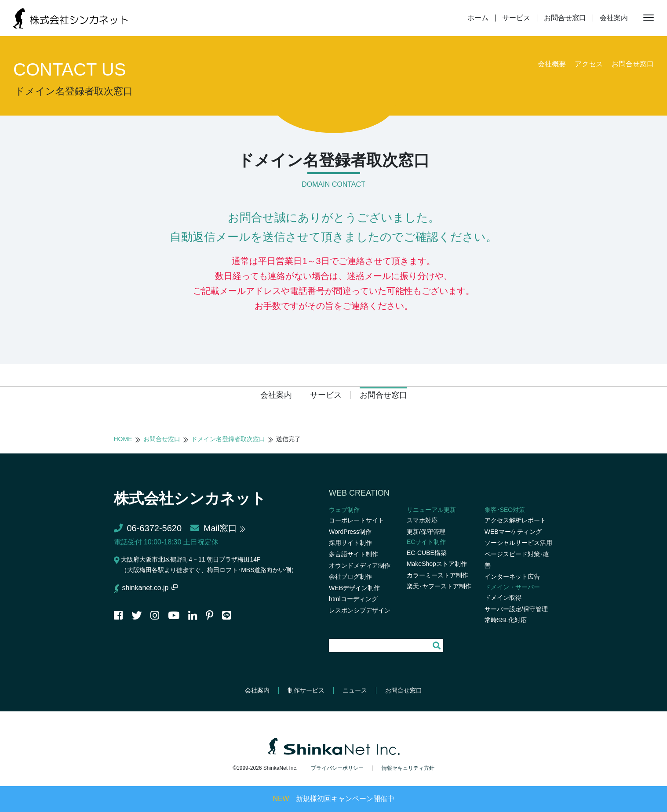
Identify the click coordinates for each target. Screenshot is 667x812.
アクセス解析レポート (515, 520)
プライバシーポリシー (337, 768)
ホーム (478, 18)
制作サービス (306, 690)
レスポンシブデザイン (360, 610)
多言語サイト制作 (354, 554)
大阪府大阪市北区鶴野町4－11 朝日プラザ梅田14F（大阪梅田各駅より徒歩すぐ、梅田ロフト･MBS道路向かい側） (206, 565)
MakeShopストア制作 (437, 564)
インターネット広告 (512, 576)
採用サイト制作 (350, 543)
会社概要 (552, 64)
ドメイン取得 (503, 598)
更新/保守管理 (426, 532)
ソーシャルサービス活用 (518, 543)
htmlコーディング (353, 599)
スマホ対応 (422, 520)
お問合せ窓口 (565, 18)
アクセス (589, 64)
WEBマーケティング (513, 532)
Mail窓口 (214, 528)
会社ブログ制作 (350, 576)
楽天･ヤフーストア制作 (439, 586)
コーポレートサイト (357, 520)
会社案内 (614, 18)
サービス (516, 18)
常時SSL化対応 (506, 620)
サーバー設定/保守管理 (516, 609)
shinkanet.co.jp (150, 588)
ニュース (355, 690)
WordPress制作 (350, 532)
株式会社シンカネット (194, 498)
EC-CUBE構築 (427, 553)
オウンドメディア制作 (360, 565)
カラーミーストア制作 (437, 575)
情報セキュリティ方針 (408, 768)
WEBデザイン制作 (354, 588)
